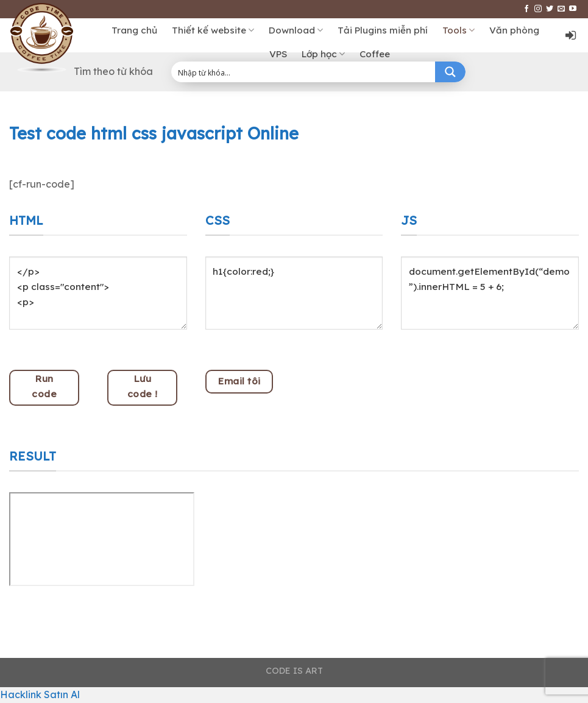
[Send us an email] (561, 9)
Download (296, 30)
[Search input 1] (304, 72)
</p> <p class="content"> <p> (98, 293)
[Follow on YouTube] (573, 9)
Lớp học (323, 54)
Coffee (375, 54)
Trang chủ (134, 30)
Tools (459, 30)
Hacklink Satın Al (40, 694)
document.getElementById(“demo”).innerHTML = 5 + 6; (490, 293)
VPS (278, 54)
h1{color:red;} (294, 293)
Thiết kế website (213, 30)
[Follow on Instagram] (538, 9)
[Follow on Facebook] (526, 9)
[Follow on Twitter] (550, 9)
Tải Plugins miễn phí (383, 30)
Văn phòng (514, 30)
